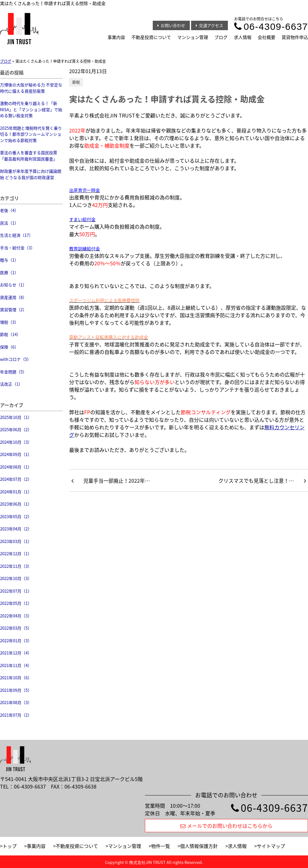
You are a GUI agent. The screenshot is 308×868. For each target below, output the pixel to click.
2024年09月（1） (16, 454)
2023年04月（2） (16, 529)
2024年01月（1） (16, 492)
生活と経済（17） (16, 235)
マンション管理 (193, 37)
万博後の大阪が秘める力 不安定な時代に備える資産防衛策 (31, 88)
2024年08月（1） (16, 467)
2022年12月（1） (16, 553)
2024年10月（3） (16, 442)
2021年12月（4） (16, 653)
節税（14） (10, 334)
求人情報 (243, 37)
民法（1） (9, 223)
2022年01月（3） (16, 640)
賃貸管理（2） (13, 309)
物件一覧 (161, 846)
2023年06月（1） (16, 504)
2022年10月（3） (16, 578)
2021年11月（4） (16, 665)
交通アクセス (209, 25)
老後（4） (9, 210)
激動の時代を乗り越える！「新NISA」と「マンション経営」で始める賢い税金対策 (31, 109)
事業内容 (116, 37)
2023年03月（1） (16, 541)
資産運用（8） (13, 297)
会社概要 (267, 37)
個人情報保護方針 (199, 846)
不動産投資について (151, 37)
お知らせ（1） (13, 285)
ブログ (221, 37)
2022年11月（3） (16, 566)
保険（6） (9, 347)
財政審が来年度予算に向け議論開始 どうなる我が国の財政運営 (31, 174)
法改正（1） (11, 384)
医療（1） (9, 272)
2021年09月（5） (16, 690)
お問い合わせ (171, 25)
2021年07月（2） (16, 715)
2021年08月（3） (16, 702)
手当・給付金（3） (17, 248)
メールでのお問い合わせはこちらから (226, 826)
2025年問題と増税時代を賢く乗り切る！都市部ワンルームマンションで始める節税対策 (31, 134)
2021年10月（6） (16, 678)
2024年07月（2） (16, 479)
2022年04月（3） (16, 616)
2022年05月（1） (16, 603)
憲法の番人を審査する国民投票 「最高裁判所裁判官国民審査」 (29, 156)
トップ (10, 846)
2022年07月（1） (16, 591)
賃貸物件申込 (295, 37)
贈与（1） (9, 260)
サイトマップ (271, 846)
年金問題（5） (13, 372)
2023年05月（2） (16, 516)
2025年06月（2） (16, 429)
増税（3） (9, 322)
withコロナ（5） (16, 359)
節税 (76, 82)
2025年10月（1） (16, 417)
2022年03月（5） (16, 628)
